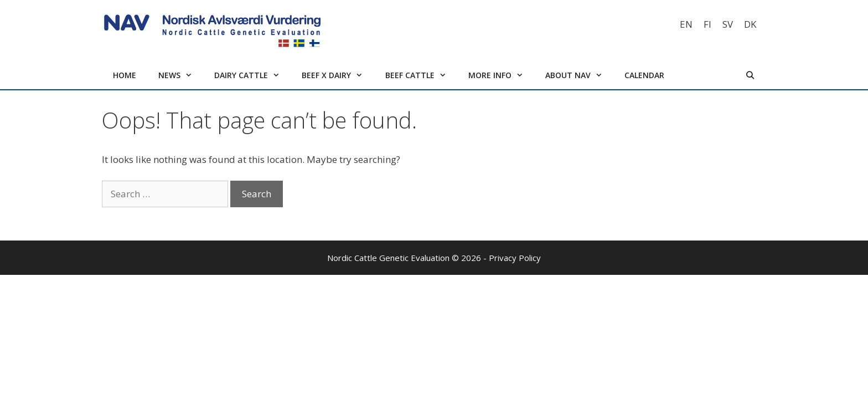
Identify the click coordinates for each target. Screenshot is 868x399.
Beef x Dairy (338, 75)
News (181, 75)
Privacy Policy (515, 258)
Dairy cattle (252, 75)
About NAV (579, 75)
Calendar (644, 75)
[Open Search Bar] (750, 75)
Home (125, 75)
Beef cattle (421, 75)
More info (501, 75)
